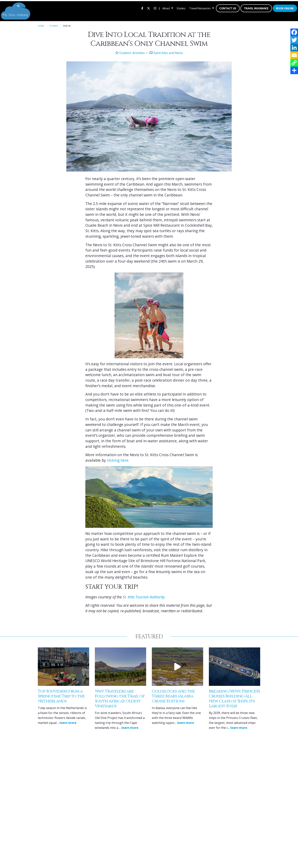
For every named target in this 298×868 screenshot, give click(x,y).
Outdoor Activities (130, 52)
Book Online (284, 8)
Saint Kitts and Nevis (166, 52)
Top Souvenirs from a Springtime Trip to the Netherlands (61, 695)
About (165, 8)
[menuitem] (142, 8)
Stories (181, 8)
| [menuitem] (159, 8)
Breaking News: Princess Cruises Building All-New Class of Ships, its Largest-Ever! (235, 698)
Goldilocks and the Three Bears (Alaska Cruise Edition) (173, 695)
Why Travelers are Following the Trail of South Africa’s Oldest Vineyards (120, 698)
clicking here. (118, 459)
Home (41, 25)
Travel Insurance (256, 8)
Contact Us (227, 8)
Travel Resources (199, 8)
